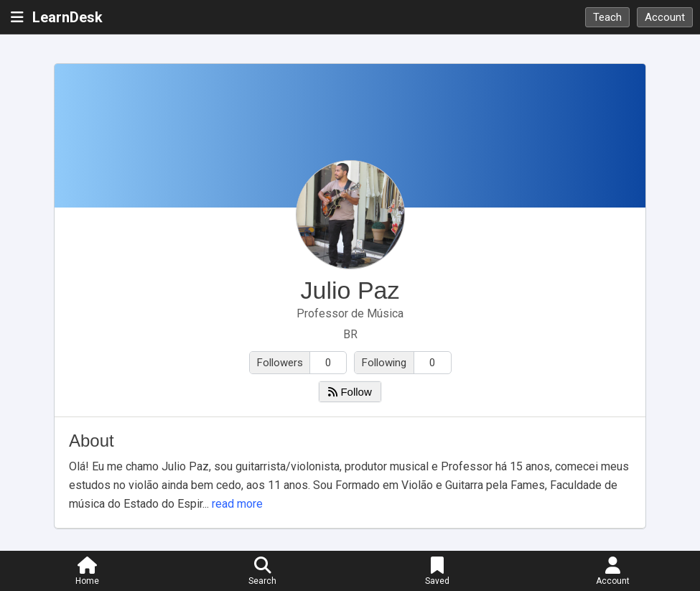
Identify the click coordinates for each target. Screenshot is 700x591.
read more (237, 504)
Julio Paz (350, 290)
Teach (607, 17)
